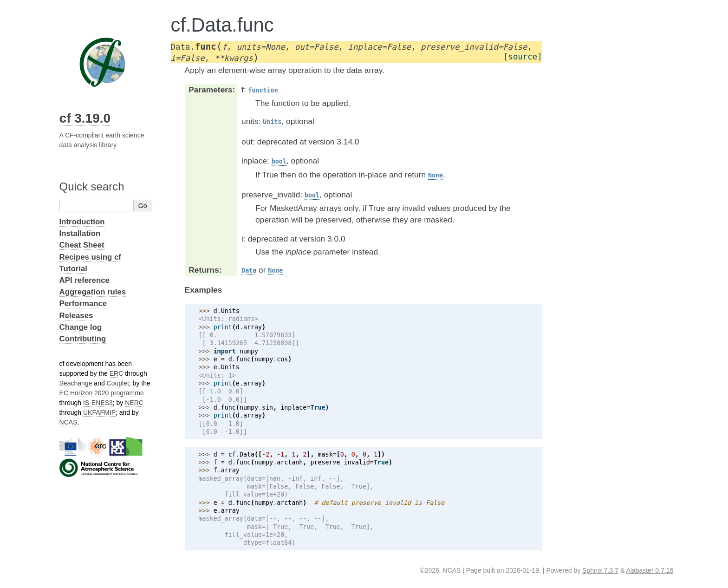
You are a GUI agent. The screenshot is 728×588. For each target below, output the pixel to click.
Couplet (118, 383)
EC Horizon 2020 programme (102, 393)
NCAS (68, 422)
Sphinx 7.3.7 (600, 570)
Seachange (76, 383)
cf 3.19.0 (85, 118)
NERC (134, 403)
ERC (117, 373)
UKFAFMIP (99, 412)
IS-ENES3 (98, 403)
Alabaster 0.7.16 (650, 570)
